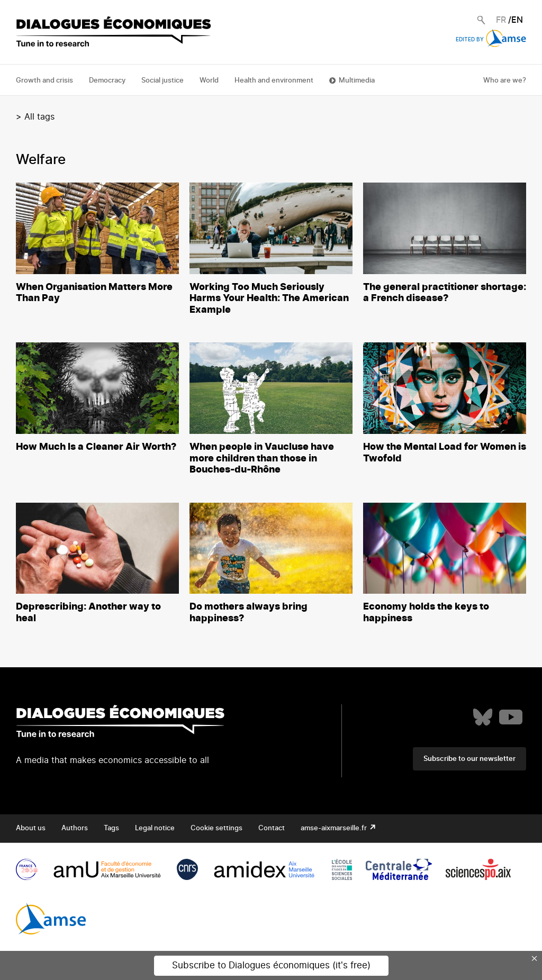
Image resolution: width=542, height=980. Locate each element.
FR (501, 20)
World (209, 81)
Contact (272, 828)
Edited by (491, 40)
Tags (111, 828)
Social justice (162, 81)
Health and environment (274, 81)
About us (31, 828)
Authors (75, 828)
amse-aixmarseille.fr (335, 828)
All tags (39, 117)
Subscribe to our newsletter (469, 759)
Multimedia (357, 81)
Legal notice (155, 828)
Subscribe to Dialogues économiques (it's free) (271, 965)
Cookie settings (216, 828)
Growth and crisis (44, 81)
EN (517, 20)
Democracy (107, 81)
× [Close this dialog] (535, 958)
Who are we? (505, 81)
